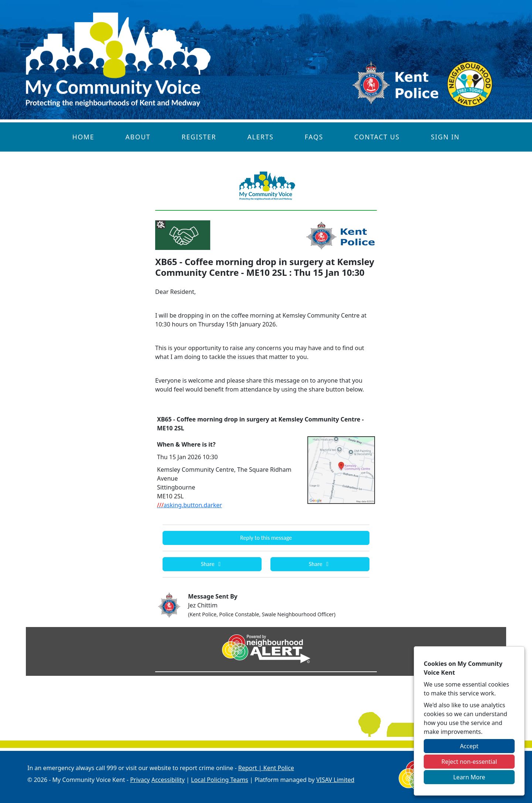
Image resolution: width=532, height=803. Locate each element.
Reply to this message (266, 538)
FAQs (314, 137)
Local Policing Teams (220, 780)
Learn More (469, 777)
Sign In (445, 137)
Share (212, 564)
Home (83, 137)
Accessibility (168, 780)
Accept (469, 746)
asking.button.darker (190, 505)
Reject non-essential (469, 762)
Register (199, 137)
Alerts (260, 137)
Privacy (140, 780)
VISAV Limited (335, 780)
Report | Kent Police (266, 768)
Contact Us (377, 137)
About (138, 137)
